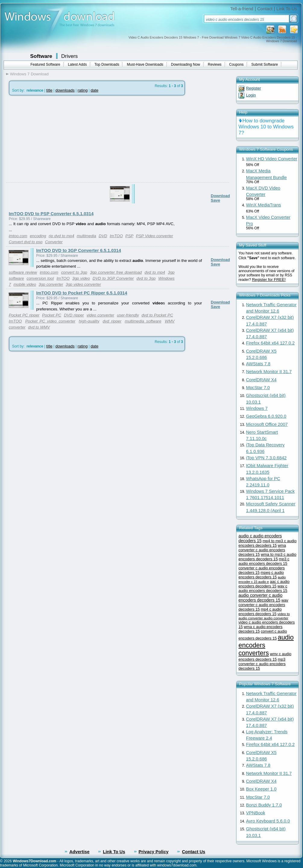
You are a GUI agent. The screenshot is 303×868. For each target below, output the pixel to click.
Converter (54, 242)
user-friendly (128, 315)
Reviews (215, 64)
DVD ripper (74, 315)
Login (251, 95)
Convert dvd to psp (26, 242)
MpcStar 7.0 (258, 388)
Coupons (236, 64)
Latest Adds (77, 64)
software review (23, 272)
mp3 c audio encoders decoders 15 (264, 561)
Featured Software (45, 64)
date (94, 90)
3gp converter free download (116, 272)
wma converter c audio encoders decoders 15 (262, 550)
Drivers (69, 56)
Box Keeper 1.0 (261, 789)
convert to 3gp (74, 272)
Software (41, 56)
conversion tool (40, 278)
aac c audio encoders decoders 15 (264, 584)
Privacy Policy (154, 852)
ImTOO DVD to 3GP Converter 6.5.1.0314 (79, 250)
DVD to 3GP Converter (113, 278)
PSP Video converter (155, 236)
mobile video (25, 284)
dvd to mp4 (155, 272)
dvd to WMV (39, 327)
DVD (103, 236)
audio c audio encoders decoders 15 (260, 538)
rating (82, 90)
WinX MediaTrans (264, 205)
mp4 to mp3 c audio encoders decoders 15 (268, 543)
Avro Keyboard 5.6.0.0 (268, 821)
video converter (100, 315)
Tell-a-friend (242, 9)
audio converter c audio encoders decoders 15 (260, 598)
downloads (65, 90)
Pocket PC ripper (24, 315)
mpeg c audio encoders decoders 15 (261, 575)
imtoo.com (18, 236)
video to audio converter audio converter (264, 616)
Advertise (79, 852)
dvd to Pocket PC (157, 315)
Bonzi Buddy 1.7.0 (264, 805)
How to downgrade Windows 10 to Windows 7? (266, 127)
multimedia (86, 236)
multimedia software (143, 321)
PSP (129, 236)
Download (220, 196)
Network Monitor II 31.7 (269, 372)
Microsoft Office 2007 (267, 424)
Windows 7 (257, 408)
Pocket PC (52, 315)
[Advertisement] (57, 153)
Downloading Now (186, 64)
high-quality (89, 321)
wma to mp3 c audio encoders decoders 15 (267, 557)
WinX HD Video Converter (272, 159)
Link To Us (287, 9)
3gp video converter (83, 284)
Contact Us (193, 852)
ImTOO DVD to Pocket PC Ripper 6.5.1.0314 (82, 293)
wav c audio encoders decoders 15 (263, 588)
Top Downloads (107, 64)
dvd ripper (112, 321)
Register (254, 88)
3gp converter (51, 284)
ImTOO (116, 236)
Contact (265, 9)
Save (215, 200)
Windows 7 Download (29, 74)
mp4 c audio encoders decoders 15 (260, 612)
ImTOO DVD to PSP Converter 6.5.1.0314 (51, 214)
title (49, 90)
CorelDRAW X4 (261, 380)
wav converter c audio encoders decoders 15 (263, 605)
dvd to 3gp (146, 278)
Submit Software (265, 64)
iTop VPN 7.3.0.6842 (266, 458)
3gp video (81, 278)
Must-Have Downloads (145, 64)
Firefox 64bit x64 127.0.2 (270, 343)
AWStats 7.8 (258, 364)
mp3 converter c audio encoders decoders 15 (262, 664)
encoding (38, 236)
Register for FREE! (269, 280)
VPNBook (256, 813)
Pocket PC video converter (50, 321)
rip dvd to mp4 (61, 236)
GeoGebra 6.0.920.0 (266, 416)
